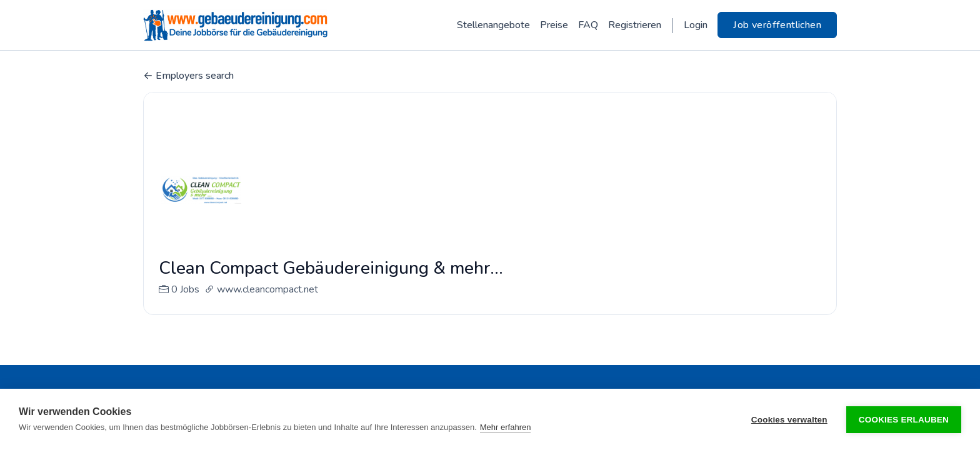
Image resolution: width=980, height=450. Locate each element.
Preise (554, 25)
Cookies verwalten (789, 420)
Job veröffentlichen (777, 25)
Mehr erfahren (506, 427)
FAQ (588, 25)
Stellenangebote (493, 25)
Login (696, 25)
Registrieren (635, 25)
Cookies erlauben (904, 420)
